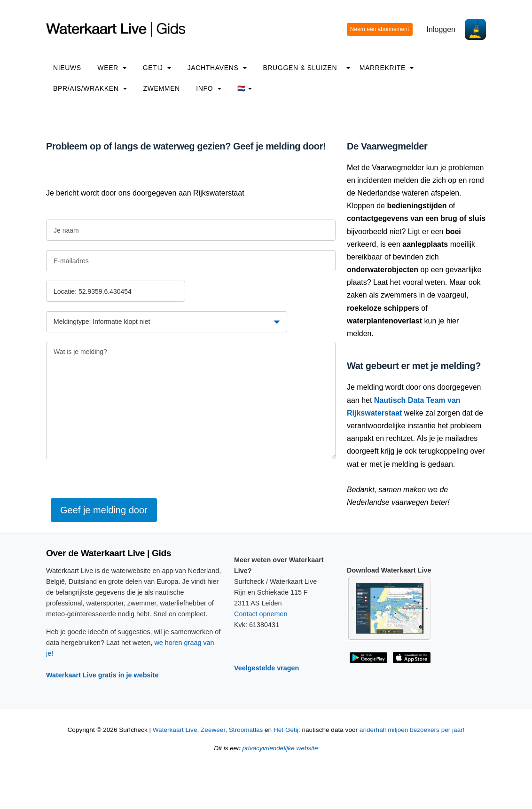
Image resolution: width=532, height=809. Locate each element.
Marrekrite (387, 68)
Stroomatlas (246, 730)
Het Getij (286, 730)
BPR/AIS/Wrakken (90, 88)
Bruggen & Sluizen (300, 68)
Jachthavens (217, 68)
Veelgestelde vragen (266, 668)
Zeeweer (213, 730)
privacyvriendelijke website (280, 748)
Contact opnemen (261, 614)
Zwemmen (162, 88)
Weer (112, 68)
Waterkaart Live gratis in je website (102, 675)
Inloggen (441, 29)
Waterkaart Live (175, 730)
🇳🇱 (245, 88)
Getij (157, 68)
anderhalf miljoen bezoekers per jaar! (412, 730)
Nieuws (67, 68)
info (209, 88)
